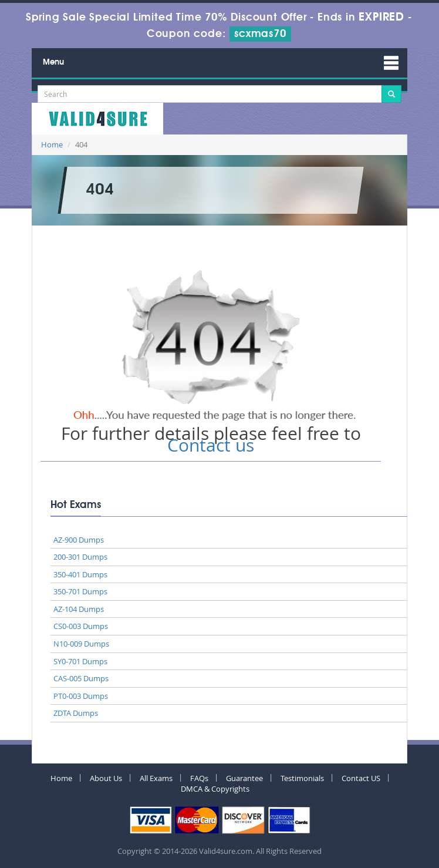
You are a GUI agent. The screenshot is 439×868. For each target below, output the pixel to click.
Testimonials (302, 778)
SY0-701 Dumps (80, 661)
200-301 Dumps (80, 557)
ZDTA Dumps (76, 713)
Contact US (361, 778)
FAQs (199, 778)
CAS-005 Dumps (81, 678)
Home (52, 144)
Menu (53, 62)
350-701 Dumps (80, 591)
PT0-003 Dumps (81, 696)
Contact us (211, 445)
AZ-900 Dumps (79, 540)
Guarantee (244, 778)
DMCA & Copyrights (215, 789)
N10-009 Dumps (81, 644)
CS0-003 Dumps (81, 626)
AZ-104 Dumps (79, 609)
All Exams (156, 778)
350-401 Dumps (80, 574)
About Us (106, 778)
